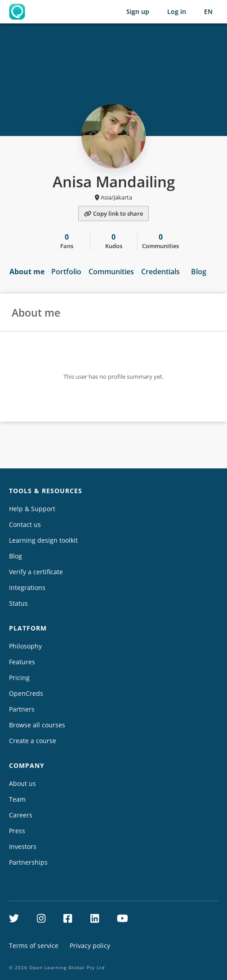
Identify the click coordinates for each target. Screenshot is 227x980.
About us (22, 783)
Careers (21, 815)
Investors (23, 846)
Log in (177, 11)
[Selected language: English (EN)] (208, 12)
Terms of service (34, 946)
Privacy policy (90, 946)
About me (27, 272)
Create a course (33, 741)
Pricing (19, 678)
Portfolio (66, 272)
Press (17, 831)
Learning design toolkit (43, 540)
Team (17, 799)
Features (22, 662)
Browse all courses (37, 725)
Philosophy (25, 646)
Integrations (27, 588)
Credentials (160, 272)
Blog (199, 272)
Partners (22, 709)
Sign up (138, 11)
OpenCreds (26, 693)
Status (18, 603)
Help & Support (32, 509)
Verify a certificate (36, 572)
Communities (111, 272)
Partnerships (28, 862)
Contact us (25, 524)
